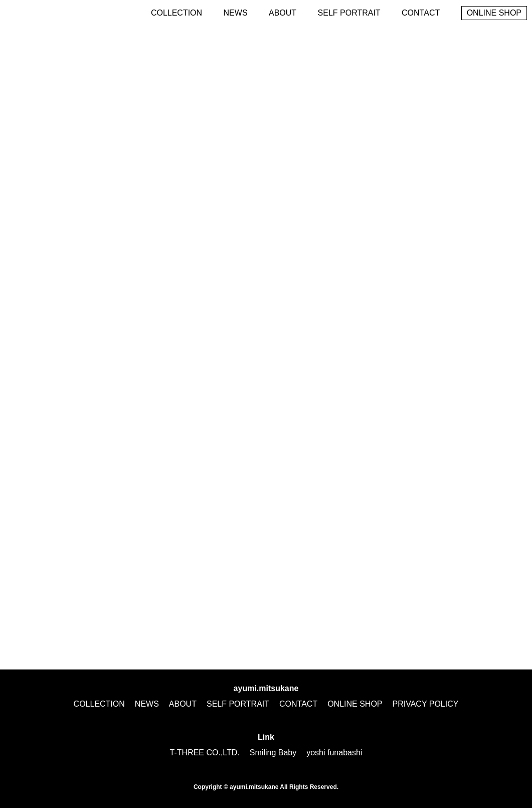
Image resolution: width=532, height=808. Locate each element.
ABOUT (283, 13)
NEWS (236, 13)
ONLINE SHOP (494, 13)
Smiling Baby (273, 753)
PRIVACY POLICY (426, 704)
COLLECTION (176, 13)
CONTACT (421, 13)
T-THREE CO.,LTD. (205, 753)
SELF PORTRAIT (349, 13)
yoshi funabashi (334, 753)
